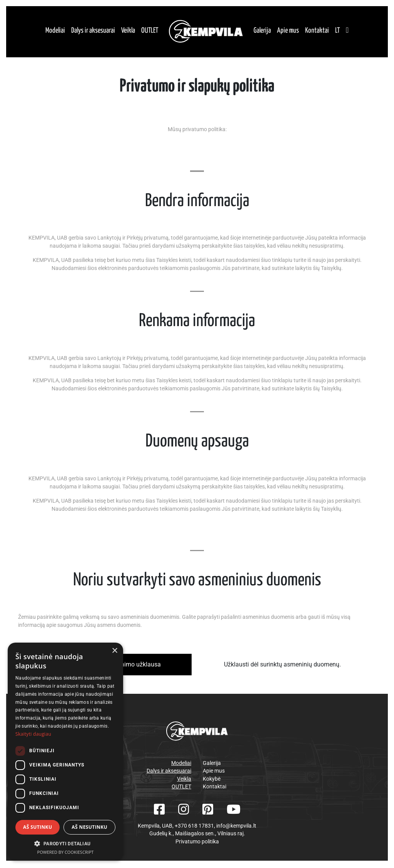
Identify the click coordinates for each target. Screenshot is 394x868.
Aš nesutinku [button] (89, 827)
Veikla (128, 31)
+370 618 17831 (194, 827)
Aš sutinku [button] (38, 827)
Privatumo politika (197, 843)
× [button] (114, 651)
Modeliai (55, 31)
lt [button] (337, 31)
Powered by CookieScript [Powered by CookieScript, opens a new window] (66, 852)
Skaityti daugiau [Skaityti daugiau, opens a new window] (33, 734)
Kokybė (212, 780)
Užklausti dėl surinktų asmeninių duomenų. (282, 666)
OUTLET (150, 31)
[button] (65, 843)
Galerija (262, 31)
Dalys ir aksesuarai (93, 31)
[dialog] (65, 751)
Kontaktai (317, 31)
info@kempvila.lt (236, 827)
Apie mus (288, 31)
